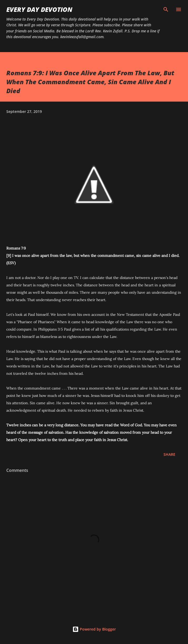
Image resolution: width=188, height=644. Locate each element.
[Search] (166, 9)
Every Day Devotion (39, 9)
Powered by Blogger (94, 629)
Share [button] (169, 454)
